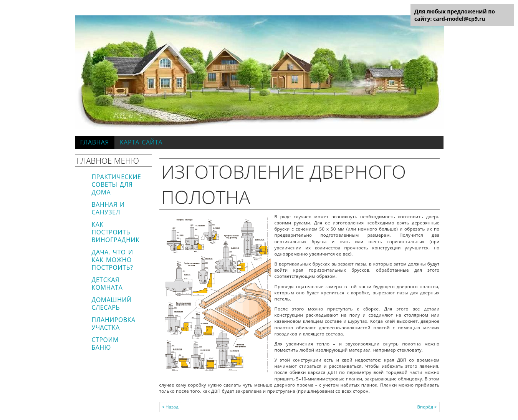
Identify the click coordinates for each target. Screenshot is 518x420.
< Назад (170, 407)
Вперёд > (427, 407)
